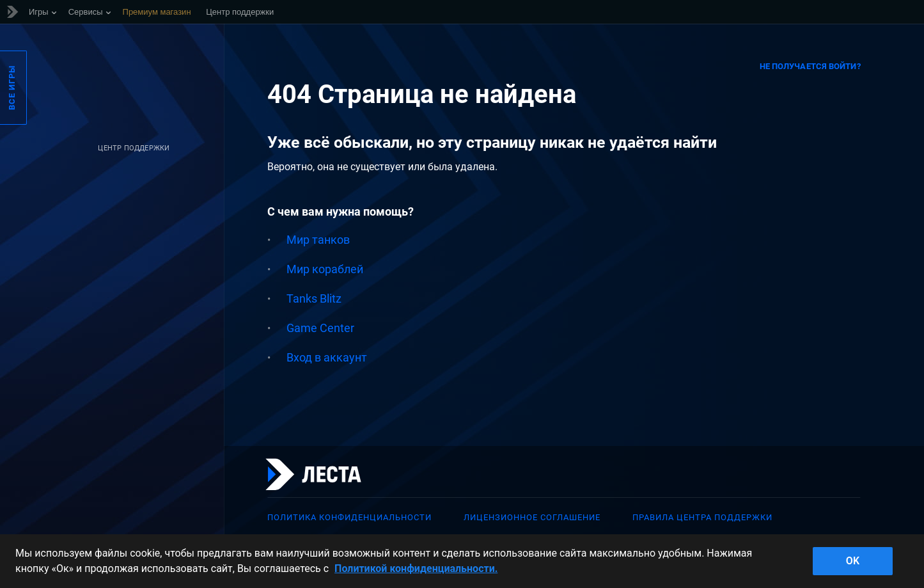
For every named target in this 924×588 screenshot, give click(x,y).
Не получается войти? (810, 66)
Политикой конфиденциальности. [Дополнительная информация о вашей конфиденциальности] (416, 568)
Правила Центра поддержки (702, 517)
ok (853, 561)
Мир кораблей (325, 269)
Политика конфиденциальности (349, 517)
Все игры (12, 88)
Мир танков (318, 240)
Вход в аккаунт (327, 357)
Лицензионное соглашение (532, 517)
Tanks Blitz (314, 298)
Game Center (320, 328)
